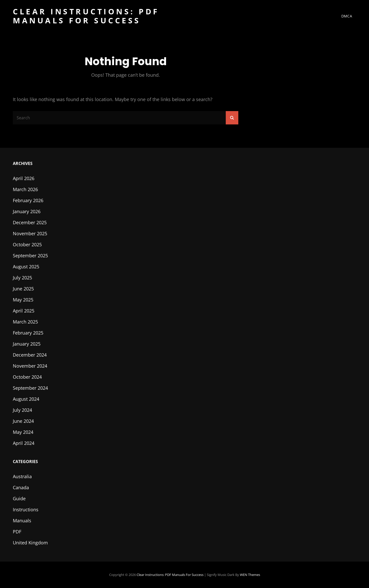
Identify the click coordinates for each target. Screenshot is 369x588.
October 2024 (27, 377)
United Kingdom (30, 543)
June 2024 (23, 421)
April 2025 (24, 311)
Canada (21, 487)
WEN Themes (250, 575)
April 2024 (24, 443)
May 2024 (23, 432)
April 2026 (24, 178)
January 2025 (27, 344)
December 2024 (30, 355)
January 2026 (27, 211)
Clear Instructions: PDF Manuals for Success (86, 16)
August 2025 (26, 267)
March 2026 (25, 189)
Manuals (22, 521)
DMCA (347, 16)
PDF (17, 532)
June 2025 (23, 289)
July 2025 (22, 278)
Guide (19, 498)
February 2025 (28, 333)
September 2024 (30, 388)
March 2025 (25, 322)
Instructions (26, 509)
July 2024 (22, 410)
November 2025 (30, 233)
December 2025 (30, 222)
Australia (22, 476)
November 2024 (30, 366)
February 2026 (28, 200)
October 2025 (27, 244)
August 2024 (26, 399)
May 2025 (23, 300)
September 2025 (30, 256)
